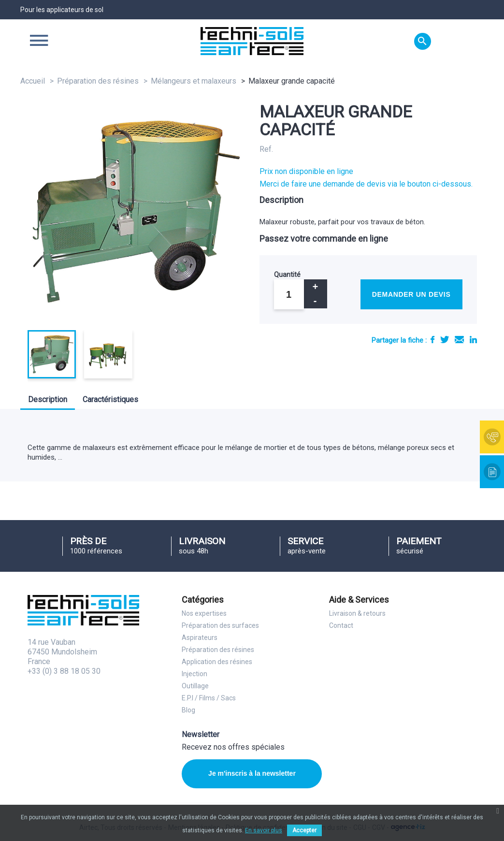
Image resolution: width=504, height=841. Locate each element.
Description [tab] (48, 399)
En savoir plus (264, 830)
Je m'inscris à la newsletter (252, 773)
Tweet (445, 340)
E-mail (459, 340)
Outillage (195, 686)
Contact (341, 625)
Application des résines (217, 662)
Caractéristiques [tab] (110, 399)
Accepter (304, 830)
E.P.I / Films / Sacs (209, 698)
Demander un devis (411, 294)
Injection (194, 674)
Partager (432, 340)
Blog (188, 710)
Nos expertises (204, 613)
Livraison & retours (357, 613)
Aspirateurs (200, 638)
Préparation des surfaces (220, 625)
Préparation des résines (218, 650)
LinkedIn (473, 340)
